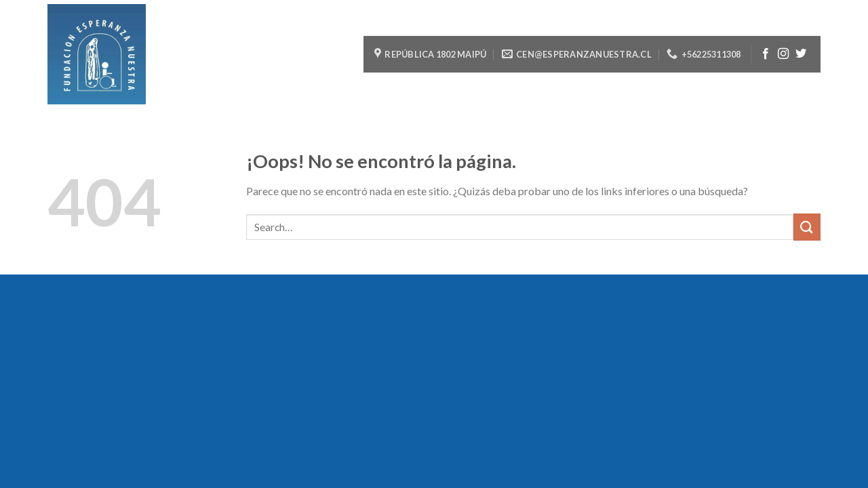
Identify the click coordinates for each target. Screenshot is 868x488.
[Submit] (807, 227)
